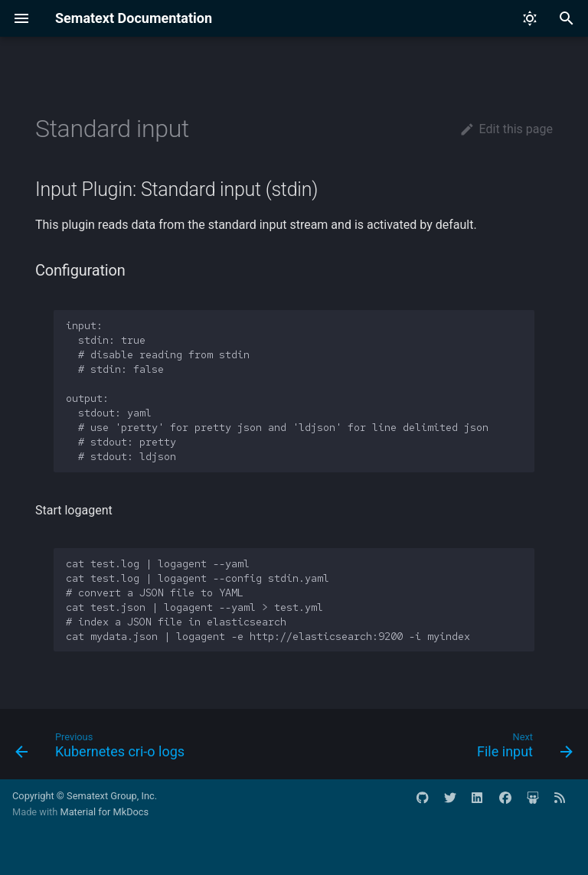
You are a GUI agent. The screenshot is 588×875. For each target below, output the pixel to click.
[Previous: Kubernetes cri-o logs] (103, 749)
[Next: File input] (522, 749)
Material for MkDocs (104, 812)
